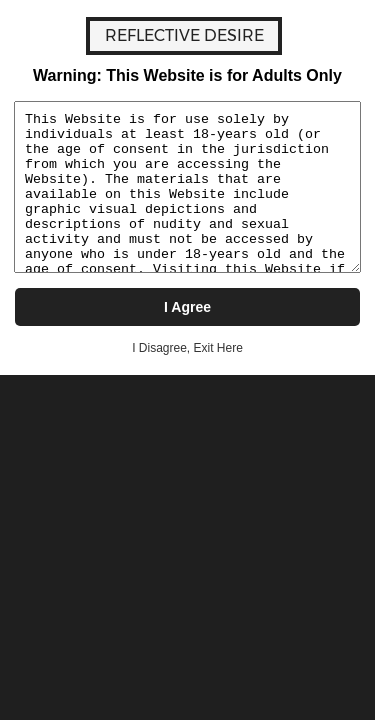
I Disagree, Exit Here (187, 348)
